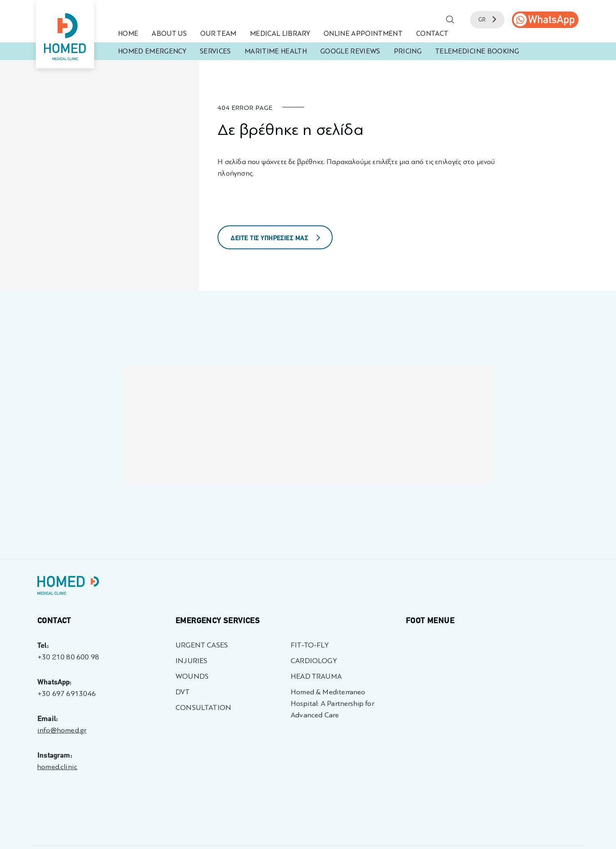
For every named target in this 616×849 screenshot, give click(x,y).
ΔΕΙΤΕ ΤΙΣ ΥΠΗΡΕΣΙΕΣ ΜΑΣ (276, 238)
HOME (128, 34)
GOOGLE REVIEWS (350, 51)
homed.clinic (57, 767)
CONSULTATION (203, 708)
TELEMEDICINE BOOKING (477, 51)
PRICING (408, 51)
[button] (450, 20)
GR (487, 20)
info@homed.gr (62, 730)
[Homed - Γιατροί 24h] (68, 587)
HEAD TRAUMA (316, 676)
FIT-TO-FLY (310, 645)
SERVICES (215, 51)
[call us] (545, 20)
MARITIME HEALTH (276, 51)
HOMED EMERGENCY (152, 51)
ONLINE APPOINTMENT (363, 34)
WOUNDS (192, 676)
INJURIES (191, 661)
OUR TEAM (218, 34)
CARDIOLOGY (314, 661)
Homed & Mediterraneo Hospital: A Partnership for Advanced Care (332, 704)
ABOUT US (169, 34)
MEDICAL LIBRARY (280, 34)
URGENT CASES (202, 645)
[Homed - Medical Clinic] (65, 34)
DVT (183, 692)
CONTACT (432, 34)
